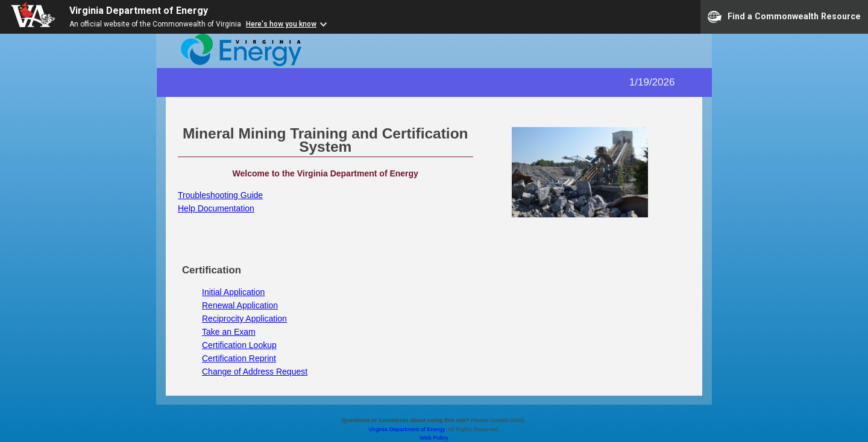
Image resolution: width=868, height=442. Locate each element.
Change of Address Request (255, 372)
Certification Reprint (239, 358)
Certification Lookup (239, 345)
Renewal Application (240, 305)
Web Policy (434, 437)
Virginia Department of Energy (139, 11)
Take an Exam (229, 332)
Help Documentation (216, 208)
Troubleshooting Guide (220, 195)
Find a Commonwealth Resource (784, 17)
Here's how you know (281, 24)
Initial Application (233, 292)
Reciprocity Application (244, 319)
